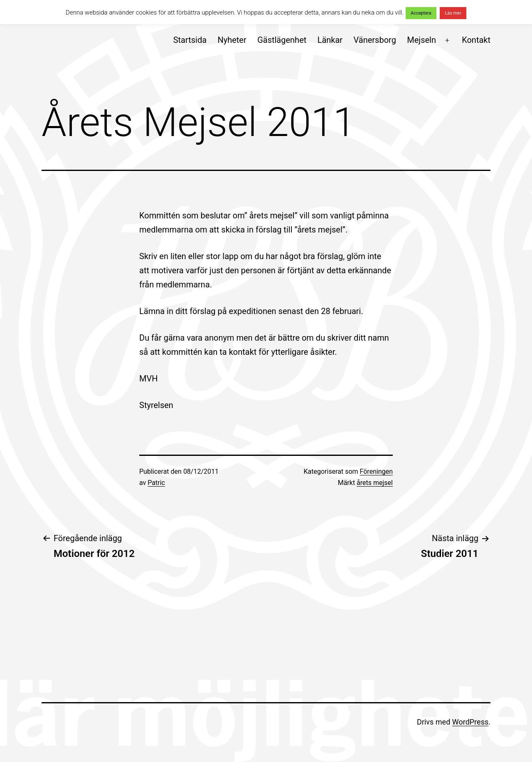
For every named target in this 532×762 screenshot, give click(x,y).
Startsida (190, 40)
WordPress (470, 722)
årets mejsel (375, 483)
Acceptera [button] (421, 13)
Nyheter (232, 40)
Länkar (330, 40)
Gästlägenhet (282, 40)
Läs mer (453, 13)
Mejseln (421, 40)
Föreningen (376, 471)
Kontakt (476, 40)
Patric (156, 483)
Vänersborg (375, 40)
